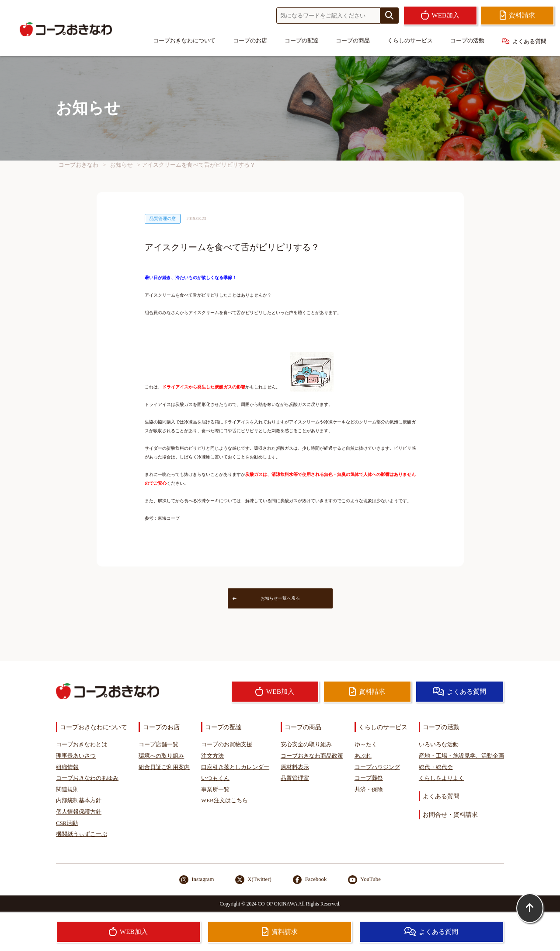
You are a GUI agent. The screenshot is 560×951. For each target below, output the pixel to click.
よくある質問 (524, 41)
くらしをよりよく (442, 778)
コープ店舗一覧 (158, 745)
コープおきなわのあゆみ (87, 778)
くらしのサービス (410, 41)
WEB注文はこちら (224, 801)
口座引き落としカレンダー (235, 767)
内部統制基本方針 (79, 801)
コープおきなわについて (184, 41)
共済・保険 (369, 790)
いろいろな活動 (439, 745)
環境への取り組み (161, 756)
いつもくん (215, 778)
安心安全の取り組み (306, 745)
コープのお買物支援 (227, 745)
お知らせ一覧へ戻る (266, 598)
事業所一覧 (215, 790)
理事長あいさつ (76, 756)
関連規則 (67, 790)
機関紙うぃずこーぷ (82, 834)
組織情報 (67, 767)
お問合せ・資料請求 (450, 815)
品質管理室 (295, 778)
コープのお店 (250, 41)
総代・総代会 (436, 767)
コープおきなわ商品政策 (312, 756)
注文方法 (212, 756)
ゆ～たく (366, 745)
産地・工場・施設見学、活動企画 (461, 756)
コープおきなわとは (82, 745)
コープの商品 (353, 41)
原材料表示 (295, 767)
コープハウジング (377, 767)
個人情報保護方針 (79, 812)
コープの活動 (467, 41)
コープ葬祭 (369, 778)
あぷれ (363, 756)
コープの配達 (302, 41)
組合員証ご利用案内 (164, 767)
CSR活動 (67, 823)
